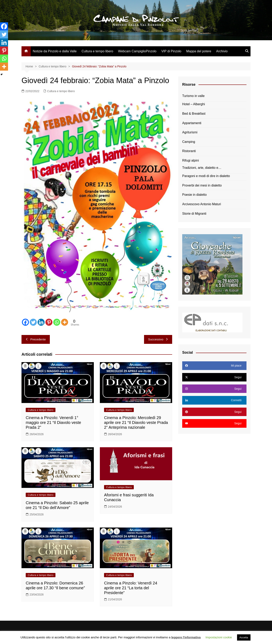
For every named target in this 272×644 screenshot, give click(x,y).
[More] (65, 322)
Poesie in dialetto (194, 195)
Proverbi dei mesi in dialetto (202, 185)
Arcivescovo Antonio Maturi (202, 204)
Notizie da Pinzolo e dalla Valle (55, 51)
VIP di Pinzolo (171, 51)
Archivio (222, 51)
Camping (189, 142)
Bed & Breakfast (194, 114)
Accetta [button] (244, 637)
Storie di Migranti (194, 214)
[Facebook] (25, 322)
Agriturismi (190, 132)
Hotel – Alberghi (194, 104)
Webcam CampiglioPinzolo (137, 51)
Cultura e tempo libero (97, 51)
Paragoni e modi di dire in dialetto (206, 176)
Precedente (36, 339)
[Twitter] (33, 322)
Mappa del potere (199, 51)
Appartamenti (192, 123)
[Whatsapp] (57, 322)
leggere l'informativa (186, 637)
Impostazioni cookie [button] (219, 637)
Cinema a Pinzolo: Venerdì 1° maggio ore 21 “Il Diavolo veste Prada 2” (53, 422)
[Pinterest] (49, 322)
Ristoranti (189, 151)
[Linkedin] (41, 322)
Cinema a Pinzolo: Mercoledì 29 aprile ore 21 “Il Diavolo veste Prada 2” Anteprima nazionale (136, 422)
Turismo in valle (193, 96)
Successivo (158, 339)
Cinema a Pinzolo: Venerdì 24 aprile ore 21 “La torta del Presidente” (131, 588)
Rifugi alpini (191, 160)
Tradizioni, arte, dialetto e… (202, 168)
